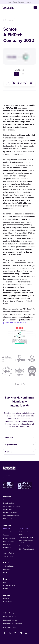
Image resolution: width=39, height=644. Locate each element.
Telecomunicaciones (10, 532)
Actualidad (7, 569)
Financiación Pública (10, 627)
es (16, 75)
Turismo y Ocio (8, 556)
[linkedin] (20, 84)
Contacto (6, 572)
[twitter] (25, 84)
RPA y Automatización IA (27, 549)
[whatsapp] (14, 84)
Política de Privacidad (10, 620)
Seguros (6, 535)
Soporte (28, 2)
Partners (6, 598)
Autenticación (8, 509)
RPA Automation (8, 519)
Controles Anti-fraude (10, 513)
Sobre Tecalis (13, 2)
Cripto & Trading (9, 553)
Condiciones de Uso (10, 617)
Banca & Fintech (9, 541)
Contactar (21, 2)
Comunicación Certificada (11, 506)
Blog (5, 582)
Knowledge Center (9, 585)
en (23, 75)
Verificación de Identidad (11, 516)
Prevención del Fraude (26, 537)
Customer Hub (8, 500)
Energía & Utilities (9, 538)
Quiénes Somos (8, 566)
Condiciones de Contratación (13, 624)
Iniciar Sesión (8, 602)
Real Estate (7, 544)
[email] (8, 84)
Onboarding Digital (25, 546)
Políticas (6, 589)
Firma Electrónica (9, 503)
